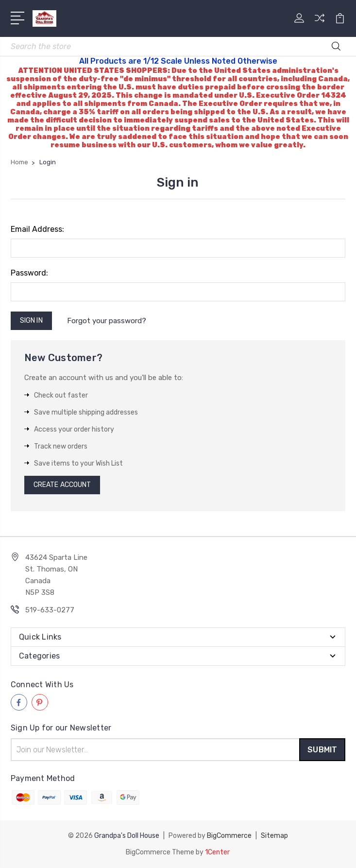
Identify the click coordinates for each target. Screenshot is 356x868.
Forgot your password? (107, 321)
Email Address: (37, 229)
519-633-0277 (50, 610)
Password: (29, 273)
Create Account (62, 485)
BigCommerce (229, 836)
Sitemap (274, 836)
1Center (217, 852)
